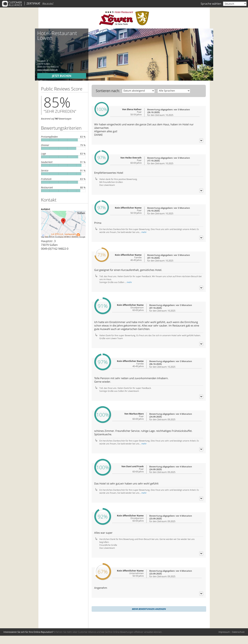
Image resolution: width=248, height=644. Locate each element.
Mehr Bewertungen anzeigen (149, 617)
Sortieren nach (107, 91)
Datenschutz (238, 640)
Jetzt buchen (62, 76)
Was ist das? (48, 3)
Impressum (224, 640)
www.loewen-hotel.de (47, 70)
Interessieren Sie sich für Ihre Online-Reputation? (28, 640)
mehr (144, 238)
